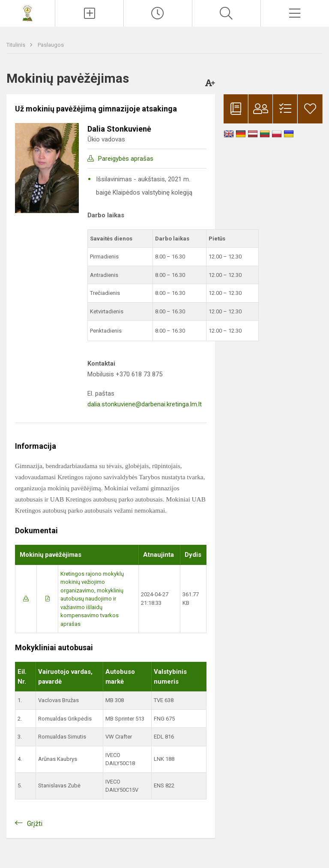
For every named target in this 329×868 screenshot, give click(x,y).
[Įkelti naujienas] (89, 13)
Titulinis (16, 45)
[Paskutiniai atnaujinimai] (158, 13)
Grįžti (35, 824)
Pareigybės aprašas (126, 159)
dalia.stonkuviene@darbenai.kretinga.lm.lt (145, 404)
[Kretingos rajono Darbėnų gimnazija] (27, 12)
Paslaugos (51, 45)
